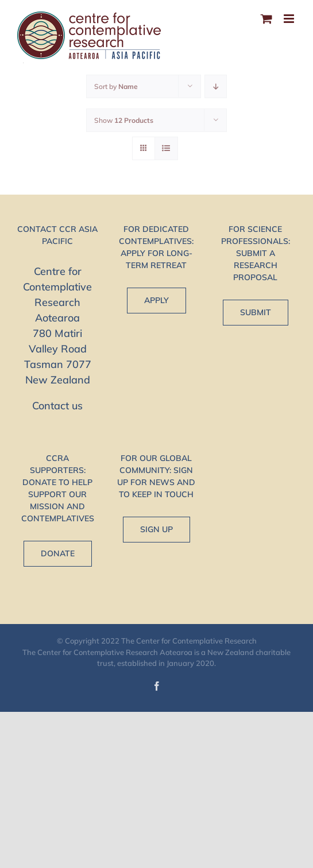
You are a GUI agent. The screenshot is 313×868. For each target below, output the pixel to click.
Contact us (57, 406)
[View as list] (166, 148)
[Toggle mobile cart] (266, 19)
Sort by (116, 86)
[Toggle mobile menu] (290, 19)
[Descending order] (216, 86)
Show (124, 120)
